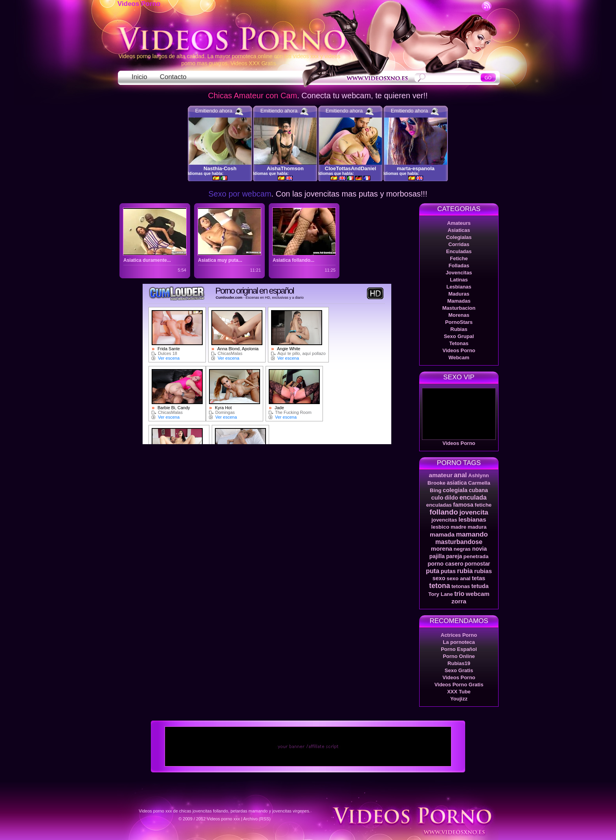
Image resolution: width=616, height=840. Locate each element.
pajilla (437, 556)
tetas (478, 578)
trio (459, 594)
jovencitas (444, 520)
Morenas (459, 315)
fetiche (483, 505)
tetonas (461, 586)
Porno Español (459, 649)
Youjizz (459, 699)
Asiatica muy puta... (220, 260)
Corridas (459, 244)
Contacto (173, 77)
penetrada (476, 556)
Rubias (459, 329)
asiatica (457, 483)
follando (444, 512)
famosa (463, 505)
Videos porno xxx (224, 819)
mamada (442, 534)
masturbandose (459, 542)
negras (462, 549)
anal (460, 475)
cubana (478, 490)
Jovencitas (459, 273)
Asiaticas (459, 230)
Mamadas (459, 301)
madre (458, 527)
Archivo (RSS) (257, 819)
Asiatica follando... (293, 260)
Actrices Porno (459, 635)
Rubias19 (459, 663)
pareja (454, 556)
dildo (451, 498)
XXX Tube (459, 692)
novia (480, 549)
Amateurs (459, 223)
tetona (439, 586)
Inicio (139, 77)
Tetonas (459, 343)
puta (433, 571)
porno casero (445, 564)
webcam (478, 594)
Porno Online (459, 656)
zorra (459, 601)
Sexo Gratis (459, 670)
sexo (439, 578)
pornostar (478, 564)
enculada (473, 497)
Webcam (459, 358)
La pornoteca (459, 642)
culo (437, 497)
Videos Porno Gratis (459, 685)
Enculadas (459, 251)
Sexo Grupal (459, 336)
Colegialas (459, 237)
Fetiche (459, 258)
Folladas (459, 266)
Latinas (459, 280)
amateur (441, 475)
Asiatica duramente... (147, 260)
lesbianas (472, 519)
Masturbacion (459, 308)
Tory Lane (441, 594)
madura (477, 527)
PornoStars (459, 322)
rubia (465, 571)
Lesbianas (459, 287)
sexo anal (459, 578)
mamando (472, 534)
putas (448, 571)
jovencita (474, 512)
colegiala (455, 490)
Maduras (459, 294)
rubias (483, 571)
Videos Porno (139, 4)
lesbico (440, 527)
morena (442, 549)
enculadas (439, 505)
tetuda (480, 586)
